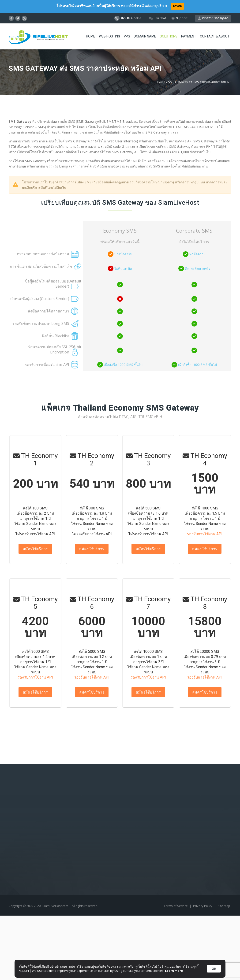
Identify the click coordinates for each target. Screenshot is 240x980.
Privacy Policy (203, 906)
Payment (189, 36)
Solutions (169, 36)
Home (91, 36)
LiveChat (157, 18)
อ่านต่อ (177, 6)
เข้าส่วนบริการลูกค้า (213, 18)
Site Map (224, 906)
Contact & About (215, 36)
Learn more (174, 971)
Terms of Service (176, 906)
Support (179, 18)
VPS (127, 36)
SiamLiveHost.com (55, 906)
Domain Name (145, 36)
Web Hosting (109, 36)
